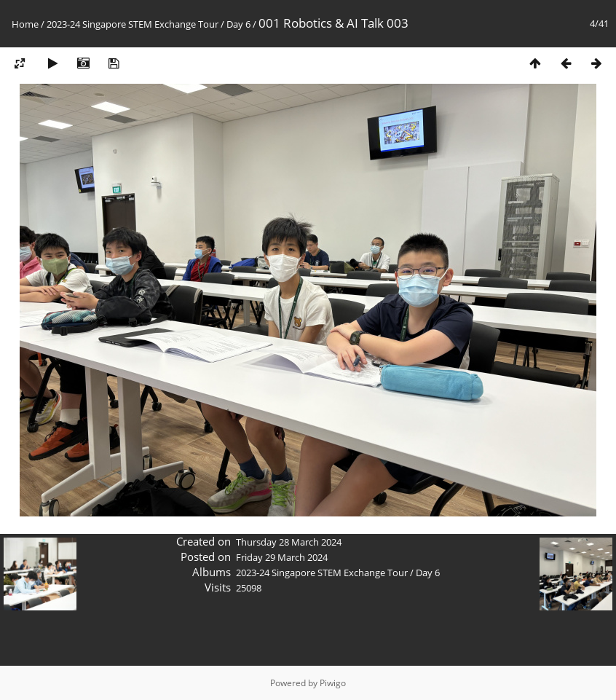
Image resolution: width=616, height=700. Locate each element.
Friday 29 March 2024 (282, 557)
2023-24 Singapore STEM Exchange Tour (133, 24)
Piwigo (333, 683)
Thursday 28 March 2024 (289, 542)
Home (25, 24)
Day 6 (238, 24)
